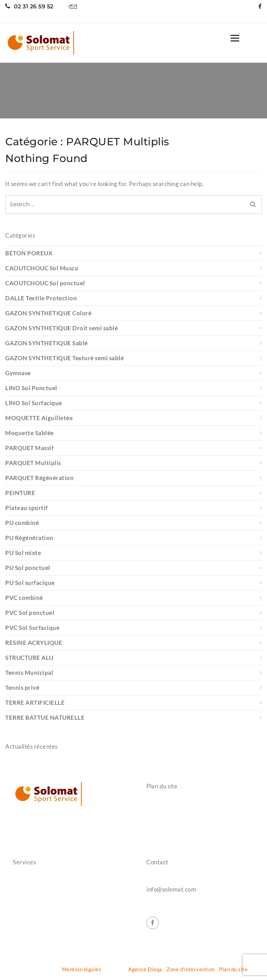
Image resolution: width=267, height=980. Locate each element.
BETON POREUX (29, 253)
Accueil (155, 804)
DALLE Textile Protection (41, 298)
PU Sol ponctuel (28, 568)
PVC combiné (24, 598)
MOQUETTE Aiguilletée (39, 418)
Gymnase (18, 373)
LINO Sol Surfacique (34, 403)
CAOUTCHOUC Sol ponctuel (45, 283)
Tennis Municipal (29, 673)
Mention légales (82, 969)
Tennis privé (22, 688)
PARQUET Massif (29, 448)
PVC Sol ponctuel (30, 613)
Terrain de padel (33, 917)
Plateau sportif (27, 508)
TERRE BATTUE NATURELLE (45, 717)
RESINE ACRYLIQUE (34, 643)
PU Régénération (29, 538)
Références (160, 816)
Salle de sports (31, 879)
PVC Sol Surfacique (32, 628)
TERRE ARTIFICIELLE (35, 703)
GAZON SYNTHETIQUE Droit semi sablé (62, 328)
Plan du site (233, 969)
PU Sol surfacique (30, 583)
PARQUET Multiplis (33, 463)
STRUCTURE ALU (29, 658)
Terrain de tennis (34, 904)
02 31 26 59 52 (29, 6)
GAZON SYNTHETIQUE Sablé (47, 343)
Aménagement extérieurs (44, 929)
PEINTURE (20, 493)
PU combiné (22, 523)
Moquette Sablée (30, 433)
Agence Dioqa (145, 969)
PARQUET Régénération (39, 478)
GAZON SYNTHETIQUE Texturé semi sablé (64, 358)
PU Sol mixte (23, 553)
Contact (156, 841)
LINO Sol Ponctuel (31, 388)
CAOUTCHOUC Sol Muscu (42, 268)
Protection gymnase (37, 892)
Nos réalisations (166, 829)
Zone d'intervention (191, 969)
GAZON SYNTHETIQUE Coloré (48, 313)
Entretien (25, 942)
